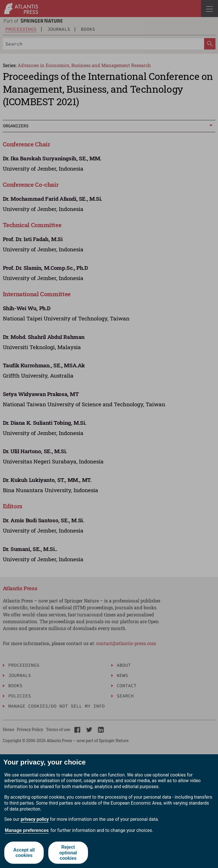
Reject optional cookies (68, 853)
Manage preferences (27, 830)
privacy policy (35, 819)
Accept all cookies (24, 853)
